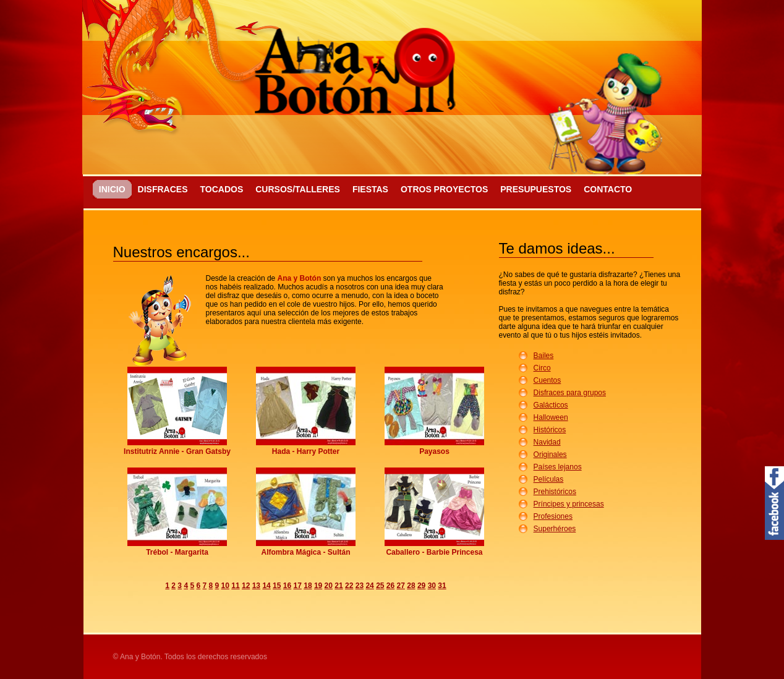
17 (298, 586)
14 (266, 586)
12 (246, 586)
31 (442, 586)
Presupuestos (536, 189)
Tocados (221, 189)
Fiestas (370, 189)
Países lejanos (558, 467)
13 (256, 586)
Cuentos (548, 380)
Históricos (550, 430)
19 (318, 586)
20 (329, 586)
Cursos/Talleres (298, 189)
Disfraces (163, 189)
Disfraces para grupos (570, 393)
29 (421, 586)
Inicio (112, 189)
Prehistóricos (555, 492)
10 (225, 586)
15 (277, 586)
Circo (542, 368)
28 (411, 586)
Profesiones (553, 516)
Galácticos (551, 405)
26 (390, 586)
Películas (549, 479)
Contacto (608, 189)
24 (369, 586)
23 (360, 586)
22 (349, 586)
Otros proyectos (444, 189)
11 (235, 586)
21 (339, 586)
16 (287, 586)
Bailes (544, 356)
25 (380, 586)
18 (308, 586)
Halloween (551, 417)
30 (432, 586)
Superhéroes (555, 529)
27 (401, 586)
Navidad (547, 442)
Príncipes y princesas (569, 504)
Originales (550, 455)
